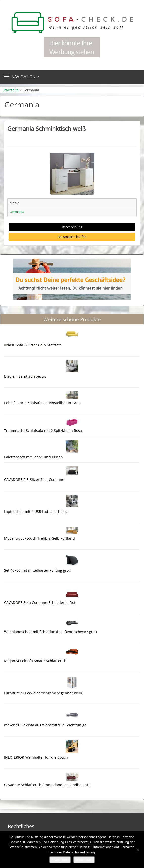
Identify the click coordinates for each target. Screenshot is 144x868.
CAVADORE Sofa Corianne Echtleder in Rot (40, 603)
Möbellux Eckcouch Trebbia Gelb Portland (39, 538)
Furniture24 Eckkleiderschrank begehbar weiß (43, 693)
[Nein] (138, 850)
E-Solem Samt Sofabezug (25, 376)
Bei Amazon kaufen (72, 237)
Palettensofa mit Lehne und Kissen (33, 457)
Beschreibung (72, 227)
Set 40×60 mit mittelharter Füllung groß (38, 570)
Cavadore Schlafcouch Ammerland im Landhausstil (47, 785)
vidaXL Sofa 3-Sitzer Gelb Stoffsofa (33, 345)
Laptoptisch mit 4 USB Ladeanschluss (36, 512)
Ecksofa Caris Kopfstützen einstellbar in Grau (42, 403)
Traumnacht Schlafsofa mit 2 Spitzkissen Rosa (43, 431)
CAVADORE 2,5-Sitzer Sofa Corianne (34, 479)
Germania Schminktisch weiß (46, 129)
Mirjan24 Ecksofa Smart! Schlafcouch (35, 661)
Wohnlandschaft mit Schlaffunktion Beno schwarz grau (51, 632)
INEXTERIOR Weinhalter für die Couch (36, 757)
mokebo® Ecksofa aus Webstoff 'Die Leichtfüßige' (46, 725)
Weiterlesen (84, 860)
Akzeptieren (60, 860)
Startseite (11, 90)
